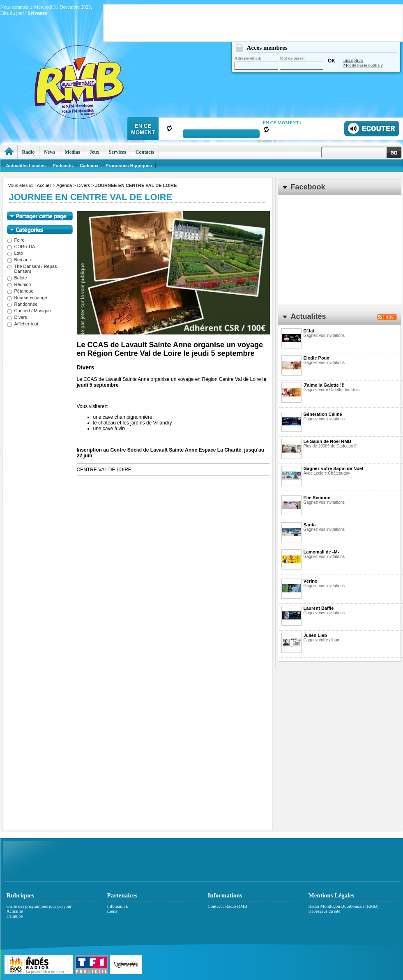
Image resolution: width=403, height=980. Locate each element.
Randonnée (22, 304)
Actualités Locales (26, 166)
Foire (16, 240)
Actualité (15, 911)
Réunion (19, 284)
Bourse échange (27, 297)
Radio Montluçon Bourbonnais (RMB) (344, 906)
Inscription (353, 60)
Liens (112, 911)
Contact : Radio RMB (228, 906)
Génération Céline (323, 414)
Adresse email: (256, 63)
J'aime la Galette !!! (324, 385)
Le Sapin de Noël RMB (328, 441)
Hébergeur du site (325, 911)
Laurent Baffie (319, 608)
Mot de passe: (302, 63)
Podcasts (63, 166)
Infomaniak (118, 906)
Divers (84, 185)
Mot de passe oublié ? (363, 65)
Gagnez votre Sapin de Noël (333, 468)
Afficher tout (23, 324)
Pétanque (20, 291)
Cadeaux (89, 166)
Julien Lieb (315, 635)
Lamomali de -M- (321, 552)
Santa (310, 525)
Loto (15, 253)
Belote (17, 278)
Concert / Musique (29, 311)
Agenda (64, 185)
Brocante (20, 260)
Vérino (311, 581)
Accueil (44, 185)
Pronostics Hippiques (129, 166)
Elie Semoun (317, 498)
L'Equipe (15, 916)
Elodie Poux (317, 358)
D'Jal (309, 331)
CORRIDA (21, 247)
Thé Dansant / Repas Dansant (32, 269)
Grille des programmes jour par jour (39, 906)
